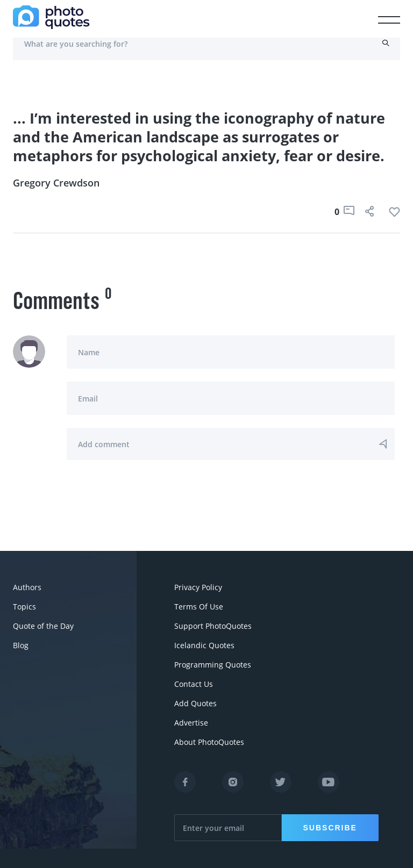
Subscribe (330, 828)
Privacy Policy (198, 587)
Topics (24, 607)
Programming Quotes (213, 665)
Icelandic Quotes (204, 645)
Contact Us (194, 684)
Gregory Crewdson (56, 183)
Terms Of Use (199, 607)
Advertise (191, 723)
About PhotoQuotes (209, 742)
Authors (27, 587)
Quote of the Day (43, 626)
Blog (21, 645)
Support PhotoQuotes (213, 626)
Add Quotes (195, 703)
